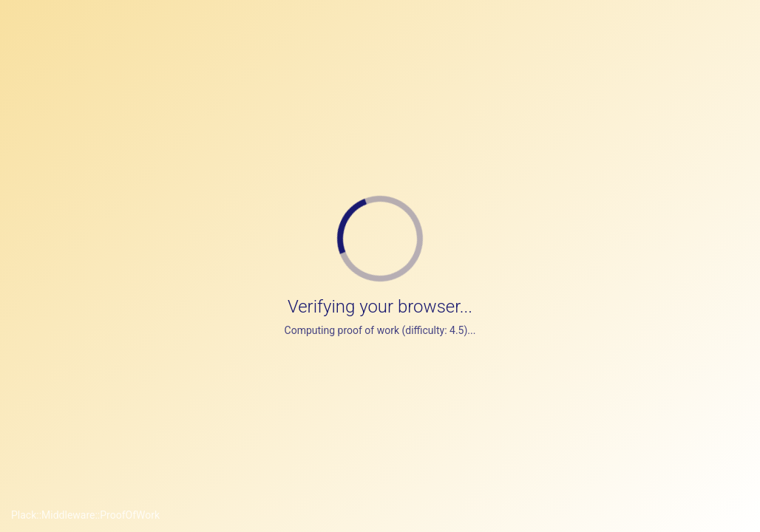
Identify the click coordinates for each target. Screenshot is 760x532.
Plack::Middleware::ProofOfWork (85, 515)
